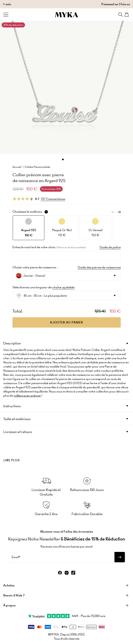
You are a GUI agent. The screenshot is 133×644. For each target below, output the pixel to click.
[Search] (121, 15)
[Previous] (113, 212)
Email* (16, 557)
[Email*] (61, 557)
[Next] (119, 212)
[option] (29, 228)
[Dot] (63, 159)
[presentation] (66, 453)
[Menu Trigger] (6, 15)
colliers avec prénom (27, 396)
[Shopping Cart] (127, 15)
